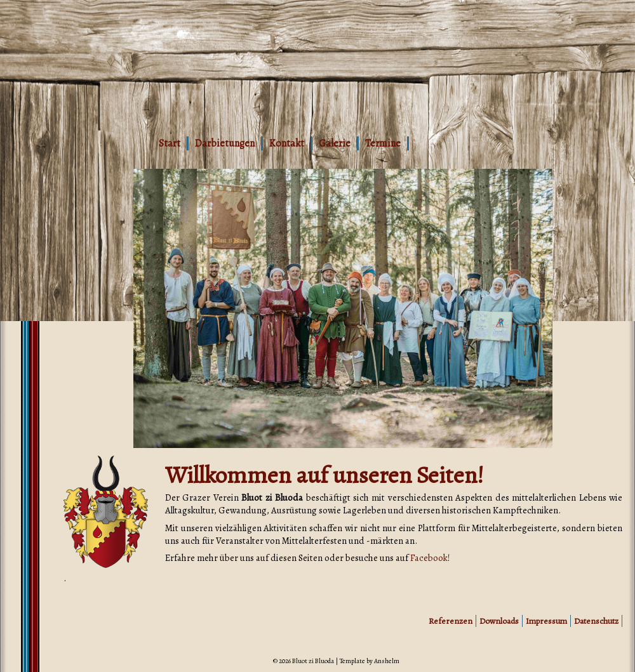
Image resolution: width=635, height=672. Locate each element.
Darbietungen (225, 143)
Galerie (335, 143)
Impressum (546, 621)
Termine (383, 143)
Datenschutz (596, 621)
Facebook (429, 558)
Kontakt (287, 143)
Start (170, 143)
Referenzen (451, 621)
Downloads (499, 621)
